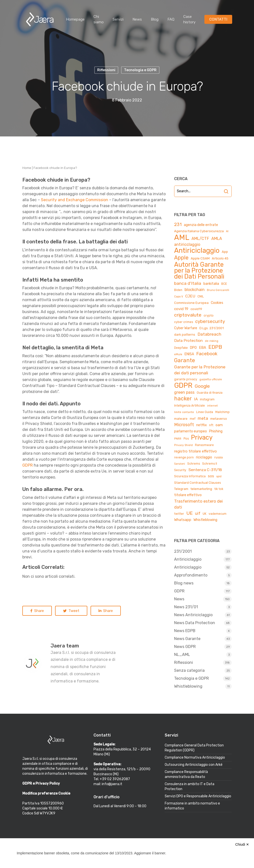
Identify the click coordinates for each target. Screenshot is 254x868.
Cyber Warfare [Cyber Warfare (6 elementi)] (186, 328)
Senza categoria (189, 670)
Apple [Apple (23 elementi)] (181, 258)
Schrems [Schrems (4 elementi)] (194, 464)
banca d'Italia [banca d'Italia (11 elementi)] (188, 283)
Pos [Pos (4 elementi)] (186, 439)
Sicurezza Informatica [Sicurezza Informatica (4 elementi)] (190, 476)
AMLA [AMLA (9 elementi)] (217, 239)
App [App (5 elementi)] (225, 252)
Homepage (75, 19)
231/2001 (183, 551)
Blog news (184, 583)
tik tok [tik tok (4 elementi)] (219, 489)
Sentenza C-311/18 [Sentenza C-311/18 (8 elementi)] (205, 470)
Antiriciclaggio (188, 559)
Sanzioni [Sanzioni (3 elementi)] (180, 464)
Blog (155, 19)
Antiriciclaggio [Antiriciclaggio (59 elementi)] (197, 251)
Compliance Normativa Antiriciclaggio (195, 757)
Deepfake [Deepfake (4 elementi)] (181, 348)
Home (27, 168)
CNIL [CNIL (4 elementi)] (201, 296)
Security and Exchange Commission (75, 200)
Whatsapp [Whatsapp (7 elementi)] (183, 520)
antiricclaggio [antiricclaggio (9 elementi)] (187, 244)
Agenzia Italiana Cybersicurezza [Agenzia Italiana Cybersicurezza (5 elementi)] (199, 231)
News (137, 19)
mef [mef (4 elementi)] (193, 419)
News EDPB (185, 631)
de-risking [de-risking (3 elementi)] (212, 341)
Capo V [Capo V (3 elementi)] (179, 297)
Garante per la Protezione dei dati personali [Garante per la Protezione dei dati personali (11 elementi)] (200, 370)
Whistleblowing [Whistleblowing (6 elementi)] (205, 520)
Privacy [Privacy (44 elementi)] (202, 437)
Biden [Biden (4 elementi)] (178, 290)
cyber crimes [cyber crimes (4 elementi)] (184, 322)
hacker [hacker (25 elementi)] (183, 399)
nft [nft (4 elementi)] (211, 425)
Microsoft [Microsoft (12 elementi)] (184, 425)
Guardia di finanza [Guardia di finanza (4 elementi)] (210, 393)
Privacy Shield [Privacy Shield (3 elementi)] (183, 445)
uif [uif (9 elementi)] (198, 513)
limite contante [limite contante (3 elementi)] (184, 412)
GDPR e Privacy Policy (41, 784)
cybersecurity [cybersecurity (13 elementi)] (210, 321)
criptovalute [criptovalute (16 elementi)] (188, 315)
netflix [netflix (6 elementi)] (202, 425)
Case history (189, 19)
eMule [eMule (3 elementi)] (178, 354)
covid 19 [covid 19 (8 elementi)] (181, 309)
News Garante (187, 639)
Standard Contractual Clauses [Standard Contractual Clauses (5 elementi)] (198, 483)
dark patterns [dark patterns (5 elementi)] (185, 335)
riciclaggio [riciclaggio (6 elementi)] (204, 457)
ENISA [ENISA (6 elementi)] (189, 354)
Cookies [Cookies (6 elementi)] (217, 303)
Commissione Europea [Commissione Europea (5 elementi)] (191, 303)
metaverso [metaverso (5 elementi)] (219, 419)
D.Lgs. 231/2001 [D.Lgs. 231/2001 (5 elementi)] (212, 328)
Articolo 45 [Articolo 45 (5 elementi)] (220, 258)
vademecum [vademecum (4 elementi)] (218, 514)
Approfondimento (191, 575)
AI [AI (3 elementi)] (227, 231)
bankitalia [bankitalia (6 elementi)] (211, 284)
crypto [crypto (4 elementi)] (209, 316)
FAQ (171, 19)
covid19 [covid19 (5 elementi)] (196, 309)
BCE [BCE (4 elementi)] (224, 284)
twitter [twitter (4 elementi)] (179, 514)
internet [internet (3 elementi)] (212, 406)
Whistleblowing (188, 686)
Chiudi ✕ (242, 844)
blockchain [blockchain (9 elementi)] (195, 290)
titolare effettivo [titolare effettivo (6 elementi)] (188, 495)
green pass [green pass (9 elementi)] (184, 392)
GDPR (28, 465)
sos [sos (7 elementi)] (211, 476)
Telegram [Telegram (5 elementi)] (181, 489)
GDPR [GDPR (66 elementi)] (183, 386)
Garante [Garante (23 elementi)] (185, 360)
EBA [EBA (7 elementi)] (203, 348)
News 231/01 (186, 607)
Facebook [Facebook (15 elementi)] (207, 354)
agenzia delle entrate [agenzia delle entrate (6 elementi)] (201, 225)
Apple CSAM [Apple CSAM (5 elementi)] (200, 258)
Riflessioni (184, 662)
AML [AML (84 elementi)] (182, 237)
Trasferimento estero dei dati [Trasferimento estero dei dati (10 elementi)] (198, 504)
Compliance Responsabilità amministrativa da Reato (186, 774)
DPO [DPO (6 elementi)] (193, 348)
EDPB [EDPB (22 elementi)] (215, 347)
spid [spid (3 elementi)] (219, 476)
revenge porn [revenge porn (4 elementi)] (184, 457)
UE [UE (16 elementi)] (190, 513)
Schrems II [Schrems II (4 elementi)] (210, 464)
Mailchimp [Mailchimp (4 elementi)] (222, 412)
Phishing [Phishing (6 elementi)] (216, 431)
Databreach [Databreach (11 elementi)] (209, 334)
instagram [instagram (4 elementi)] (207, 399)
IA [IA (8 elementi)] (196, 399)
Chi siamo (99, 19)
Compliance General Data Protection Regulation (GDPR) (194, 748)
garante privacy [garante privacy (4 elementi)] (186, 379)
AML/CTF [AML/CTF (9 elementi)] (200, 239)
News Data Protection (195, 623)
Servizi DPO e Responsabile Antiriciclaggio (198, 796)
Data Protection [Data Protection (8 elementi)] (188, 340)
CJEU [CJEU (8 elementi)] (190, 296)
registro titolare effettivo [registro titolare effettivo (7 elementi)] (195, 451)
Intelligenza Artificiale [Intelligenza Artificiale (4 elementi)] (190, 406)
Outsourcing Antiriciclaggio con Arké (194, 765)
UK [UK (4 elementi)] (205, 514)
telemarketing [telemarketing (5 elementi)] (201, 489)
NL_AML (182, 655)
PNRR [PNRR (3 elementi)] (178, 439)
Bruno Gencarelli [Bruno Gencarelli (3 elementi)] (218, 290)
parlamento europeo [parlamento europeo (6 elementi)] (190, 431)
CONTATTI (218, 19)
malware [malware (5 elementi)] (181, 419)
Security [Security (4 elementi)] (180, 470)
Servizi (118, 19)
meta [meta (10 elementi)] (203, 418)
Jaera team (65, 646)
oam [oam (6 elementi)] (219, 425)
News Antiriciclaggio (193, 615)
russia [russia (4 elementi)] (219, 457)
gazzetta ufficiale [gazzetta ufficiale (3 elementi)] (211, 379)
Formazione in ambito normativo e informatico (192, 806)
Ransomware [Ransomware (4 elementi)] (204, 445)
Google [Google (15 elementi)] (202, 386)
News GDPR (185, 647)
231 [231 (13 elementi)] (178, 225)
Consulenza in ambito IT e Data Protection (190, 787)
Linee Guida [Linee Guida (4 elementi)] (205, 412)
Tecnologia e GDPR (191, 678)
